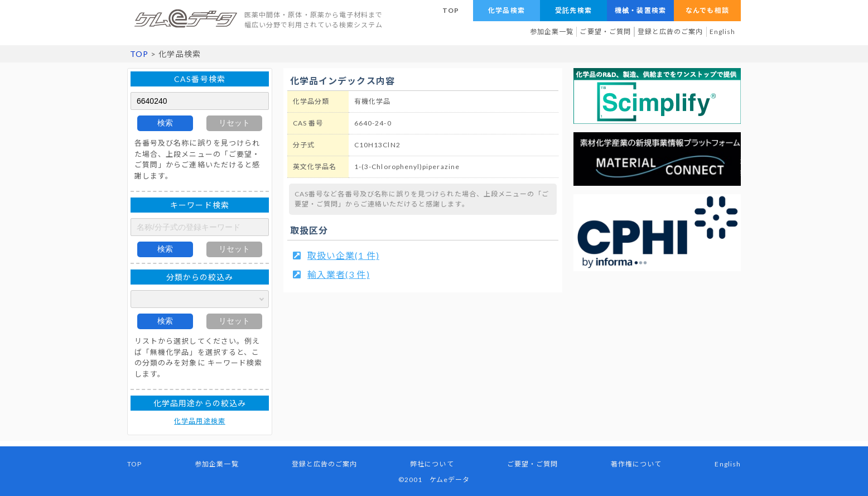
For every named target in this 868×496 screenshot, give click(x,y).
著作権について (636, 464)
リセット (234, 123)
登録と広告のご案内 (671, 32)
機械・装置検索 (640, 10)
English (722, 32)
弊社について (432, 464)
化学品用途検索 (199, 421)
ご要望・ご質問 (605, 32)
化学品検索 (506, 10)
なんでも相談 (707, 10)
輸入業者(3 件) (339, 274)
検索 (165, 123)
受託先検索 (573, 10)
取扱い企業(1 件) (343, 255)
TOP (451, 10)
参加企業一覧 (552, 32)
